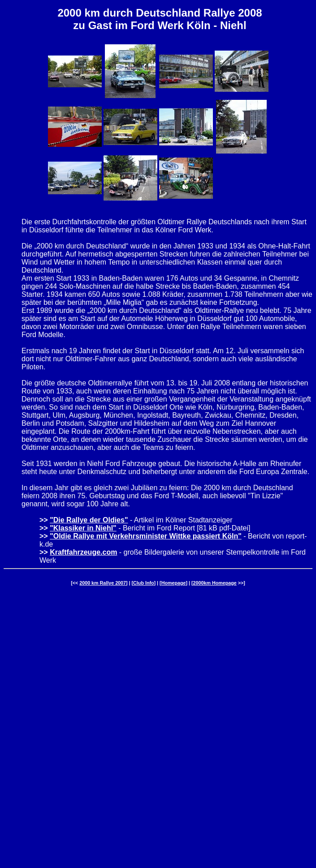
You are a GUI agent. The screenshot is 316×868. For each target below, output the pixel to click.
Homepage (174, 583)
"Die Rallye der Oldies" (89, 520)
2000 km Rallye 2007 (103, 583)
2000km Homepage (215, 583)
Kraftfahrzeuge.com (83, 552)
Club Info (143, 583)
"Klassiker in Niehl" (83, 528)
